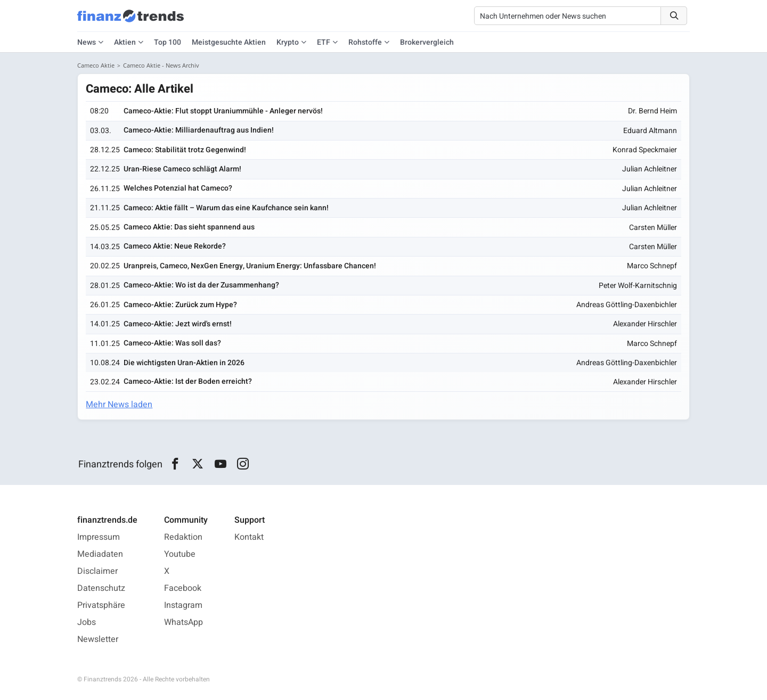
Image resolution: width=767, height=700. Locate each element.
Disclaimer (97, 571)
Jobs (87, 622)
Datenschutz (101, 588)
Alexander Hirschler (645, 324)
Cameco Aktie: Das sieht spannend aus (189, 227)
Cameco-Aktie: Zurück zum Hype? (180, 305)
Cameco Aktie (96, 65)
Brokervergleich (427, 42)
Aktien (125, 42)
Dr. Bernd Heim (652, 111)
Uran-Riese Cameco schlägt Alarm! (182, 169)
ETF (324, 42)
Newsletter (98, 639)
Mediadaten (100, 554)
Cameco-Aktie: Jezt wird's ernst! (178, 324)
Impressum (99, 537)
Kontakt (249, 537)
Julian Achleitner (650, 170)
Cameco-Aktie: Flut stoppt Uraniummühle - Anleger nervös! (223, 111)
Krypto (288, 42)
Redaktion (183, 537)
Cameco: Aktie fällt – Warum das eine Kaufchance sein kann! (226, 208)
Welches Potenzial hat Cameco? (178, 188)
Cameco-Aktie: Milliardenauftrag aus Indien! (199, 130)
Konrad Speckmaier (645, 150)
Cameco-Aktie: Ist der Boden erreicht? (188, 381)
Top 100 (168, 42)
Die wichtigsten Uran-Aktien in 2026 (184, 363)
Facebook (183, 588)
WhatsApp (183, 622)
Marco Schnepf (652, 266)
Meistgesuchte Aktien (229, 42)
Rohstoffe (365, 42)
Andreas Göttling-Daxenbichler (627, 305)
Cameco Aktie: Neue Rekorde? (175, 247)
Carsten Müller (653, 228)
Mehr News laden (120, 405)
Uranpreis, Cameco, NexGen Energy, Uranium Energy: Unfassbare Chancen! (250, 266)
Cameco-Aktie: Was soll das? (172, 343)
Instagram (183, 605)
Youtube (180, 554)
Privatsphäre (101, 605)
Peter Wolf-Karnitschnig (638, 286)
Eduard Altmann (650, 131)
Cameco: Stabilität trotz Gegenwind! (185, 150)
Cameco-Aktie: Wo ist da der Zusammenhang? (201, 285)
